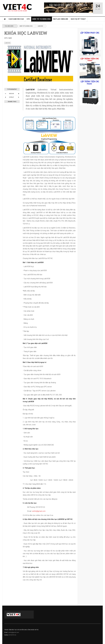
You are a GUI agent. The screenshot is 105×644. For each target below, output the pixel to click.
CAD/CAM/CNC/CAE (17, 20)
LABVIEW (40, 26)
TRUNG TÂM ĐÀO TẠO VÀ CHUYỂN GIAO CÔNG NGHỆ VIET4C (21, 630)
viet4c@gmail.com (39, 511)
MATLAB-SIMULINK (61, 20)
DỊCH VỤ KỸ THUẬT (79, 20)
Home (5, 19)
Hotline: (7, 635)
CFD (29, 20)
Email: (6, 632)
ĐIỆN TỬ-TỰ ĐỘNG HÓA (42, 20)
